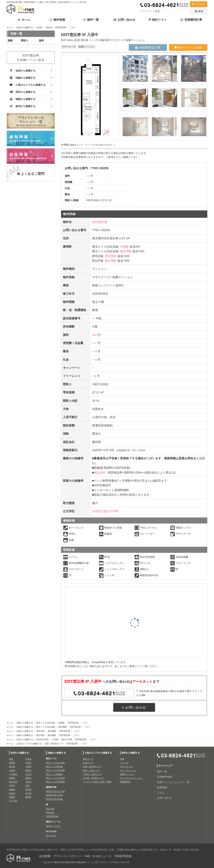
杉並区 (12, 793)
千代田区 (13, 774)
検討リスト (158, 20)
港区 (11, 759)
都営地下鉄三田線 (54, 795)
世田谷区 (13, 782)
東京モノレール (53, 826)
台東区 (12, 770)
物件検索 (57, 20)
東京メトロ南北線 (54, 766)
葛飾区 (12, 797)
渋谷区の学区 (42, 739)
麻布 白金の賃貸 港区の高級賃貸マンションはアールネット (82, 862)
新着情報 (162, 787)
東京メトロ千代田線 (55, 778)
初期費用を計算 (148, 47)
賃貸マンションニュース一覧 (173, 782)
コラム (161, 793)
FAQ (87, 856)
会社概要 (45, 856)
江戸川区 (13, 801)
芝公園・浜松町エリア (93, 778)
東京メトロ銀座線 (54, 774)
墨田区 (28, 770)
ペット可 (124, 763)
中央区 (28, 759)
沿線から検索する (25, 723)
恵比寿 (49, 27)
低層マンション (127, 774)
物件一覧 (91, 20)
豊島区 (28, 778)
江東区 (28, 766)
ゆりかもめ (51, 835)
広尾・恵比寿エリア (54, 744)
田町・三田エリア (91, 770)
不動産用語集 (123, 856)
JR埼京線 (40, 731)
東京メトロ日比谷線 (46, 723)
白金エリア (88, 763)
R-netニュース (102, 856)
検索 (199, 11)
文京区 (28, 774)
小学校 (55, 739)
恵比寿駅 (126, 251)
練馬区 (28, 797)
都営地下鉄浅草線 (54, 799)
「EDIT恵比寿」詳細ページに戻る (31, 58)
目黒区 (12, 778)
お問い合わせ (124, 20)
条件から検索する (131, 753)
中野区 (12, 785)
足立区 (28, 793)
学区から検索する (25, 739)
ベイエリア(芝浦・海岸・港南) (97, 782)
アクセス (199, 4)
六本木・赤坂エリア (92, 774)
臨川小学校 (67, 739)
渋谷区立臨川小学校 (105, 511)
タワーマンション (128, 770)
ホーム (24, 20)
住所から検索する (25, 27)
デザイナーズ (126, 766)
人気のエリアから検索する (29, 744)
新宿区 (12, 763)
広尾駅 (124, 246)
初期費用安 (125, 782)
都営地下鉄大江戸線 (55, 791)
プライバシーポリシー (68, 856)
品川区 (12, 766)
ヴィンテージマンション (131, 778)
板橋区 (12, 789)
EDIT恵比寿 (61, 27)
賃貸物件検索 (164, 777)
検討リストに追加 (188, 47)
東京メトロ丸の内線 (55, 763)
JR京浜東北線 (52, 816)
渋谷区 (39, 27)
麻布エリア (88, 759)
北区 (27, 785)
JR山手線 (40, 735)
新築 (122, 759)
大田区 (28, 782)
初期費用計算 (191, 20)
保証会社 (100, 472)
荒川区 (28, 789)
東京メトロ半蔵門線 (55, 782)
